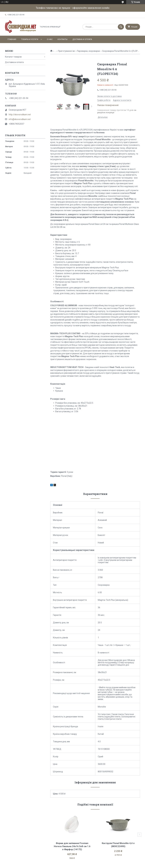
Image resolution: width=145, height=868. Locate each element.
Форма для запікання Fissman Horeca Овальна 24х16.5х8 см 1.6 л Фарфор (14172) (72, 846)
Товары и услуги (30, 39)
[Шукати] (121, 27)
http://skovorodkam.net (20, 115)
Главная (12, 39)
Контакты (63, 39)
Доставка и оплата (82, 39)
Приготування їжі (66, 51)
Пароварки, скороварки (88, 51)
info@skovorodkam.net (20, 119)
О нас (50, 39)
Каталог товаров (13, 57)
